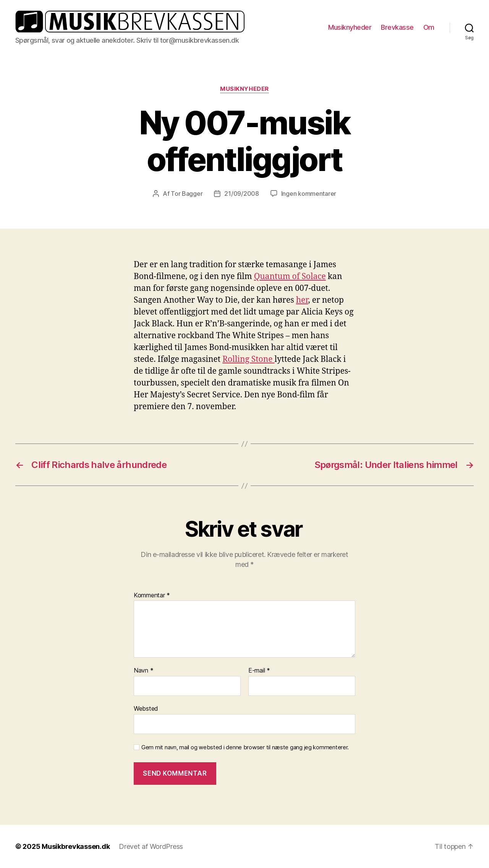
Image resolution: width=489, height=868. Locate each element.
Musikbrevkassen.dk (76, 846)
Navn (143, 671)
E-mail (259, 671)
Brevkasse (397, 27)
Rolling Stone (248, 359)
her (302, 300)
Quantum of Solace (290, 277)
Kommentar (152, 595)
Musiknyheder (350, 27)
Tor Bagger (187, 194)
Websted (146, 708)
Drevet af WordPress (151, 846)
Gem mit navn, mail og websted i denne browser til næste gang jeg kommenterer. (245, 747)
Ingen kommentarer (309, 194)
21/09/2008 (241, 194)
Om (429, 27)
